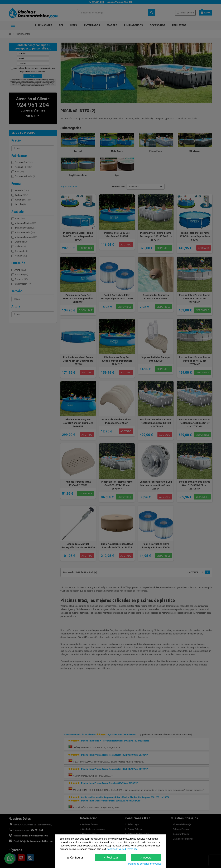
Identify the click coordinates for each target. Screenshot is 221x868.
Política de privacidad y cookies (145, 864)
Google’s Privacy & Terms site (122, 849)
